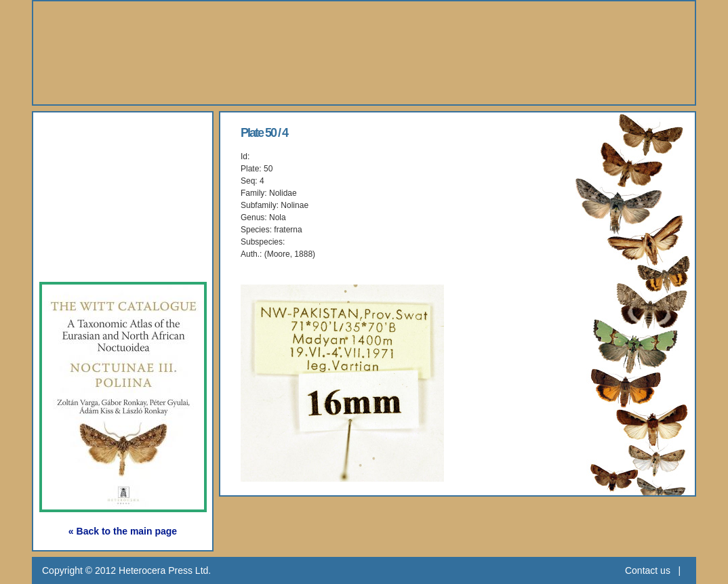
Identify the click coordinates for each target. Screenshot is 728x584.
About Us (86, 133)
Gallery (79, 195)
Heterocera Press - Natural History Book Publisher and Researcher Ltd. (364, 53)
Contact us (648, 570)
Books (76, 164)
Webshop (87, 227)
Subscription (98, 258)
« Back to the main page (123, 531)
